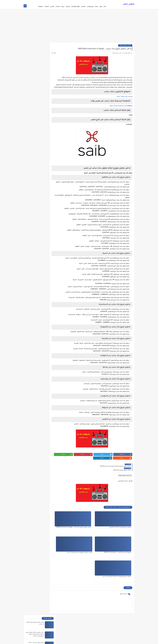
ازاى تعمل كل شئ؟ (89, 599)
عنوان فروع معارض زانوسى (36, 101)
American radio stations (87, 593)
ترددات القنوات (97, 2)
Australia (92, 596)
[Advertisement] (79, 27)
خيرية (63, 7)
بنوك (101, 7)
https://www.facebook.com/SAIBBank (121, 109)
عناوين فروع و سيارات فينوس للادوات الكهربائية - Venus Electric (35, 113)
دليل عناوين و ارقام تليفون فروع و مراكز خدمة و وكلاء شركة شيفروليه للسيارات (35, 62)
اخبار (105, 7)
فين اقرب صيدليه (88, 2)
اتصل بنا (105, 2)
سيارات (68, 7)
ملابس (52, 7)
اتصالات (47, 7)
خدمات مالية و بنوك (125, 46)
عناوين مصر (129, 5)
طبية (96, 7)
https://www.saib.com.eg (125, 100)
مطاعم (83, 7)
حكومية (41, 7)
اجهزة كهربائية (76, 7)
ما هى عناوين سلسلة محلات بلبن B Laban (44, 589)
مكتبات (58, 7)
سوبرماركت (90, 7)
